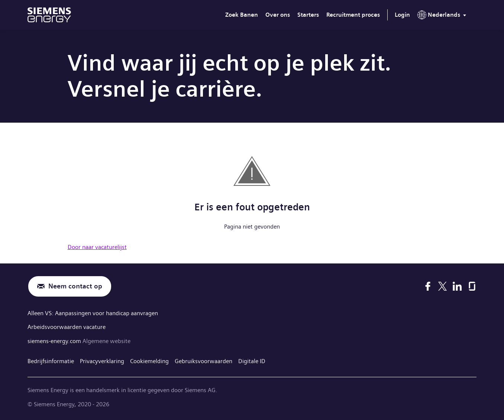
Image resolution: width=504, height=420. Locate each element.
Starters (308, 15)
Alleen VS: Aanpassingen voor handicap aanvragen (93, 313)
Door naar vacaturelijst (97, 247)
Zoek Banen (242, 15)
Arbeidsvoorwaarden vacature (67, 327)
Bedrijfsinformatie (51, 361)
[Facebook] (428, 286)
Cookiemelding (149, 361)
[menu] (443, 16)
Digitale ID (252, 361)
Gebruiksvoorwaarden (203, 361)
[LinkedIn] (457, 286)
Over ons (278, 15)
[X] (442, 286)
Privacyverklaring (102, 361)
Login (402, 15)
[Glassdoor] (472, 286)
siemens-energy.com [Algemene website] (55, 341)
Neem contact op (75, 286)
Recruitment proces (353, 15)
